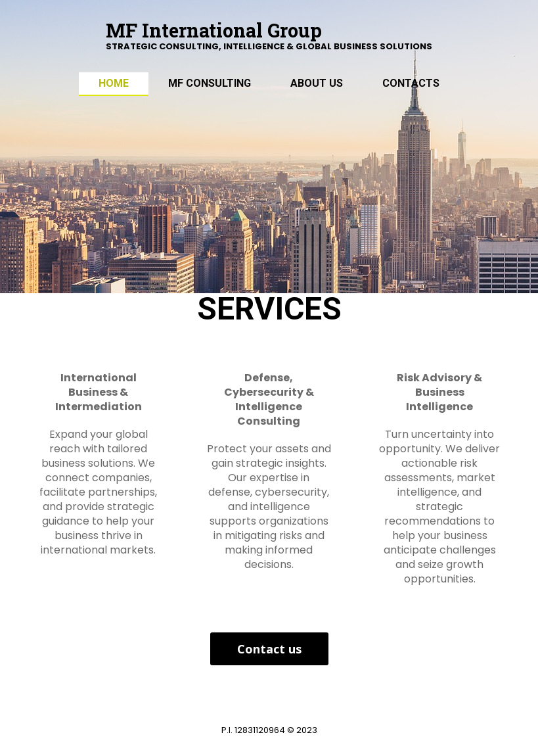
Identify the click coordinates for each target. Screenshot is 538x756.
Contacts (411, 83)
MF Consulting (210, 83)
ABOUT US (317, 83)
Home (114, 83)
